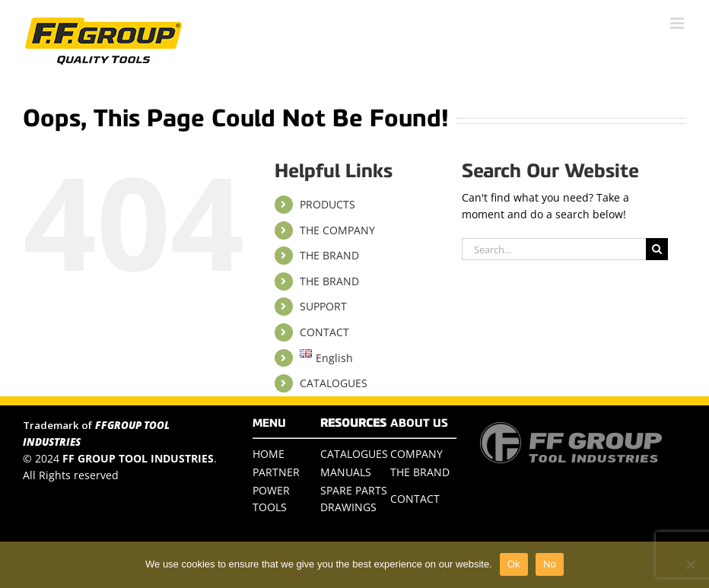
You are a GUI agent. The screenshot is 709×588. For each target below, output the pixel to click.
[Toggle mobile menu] (678, 23)
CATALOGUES (334, 383)
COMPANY (416, 454)
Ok (514, 564)
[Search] (657, 249)
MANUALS (346, 472)
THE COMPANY (337, 230)
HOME (269, 454)
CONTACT (324, 332)
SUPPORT (323, 306)
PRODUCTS (327, 204)
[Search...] (554, 249)
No (550, 564)
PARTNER (276, 472)
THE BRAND (329, 255)
